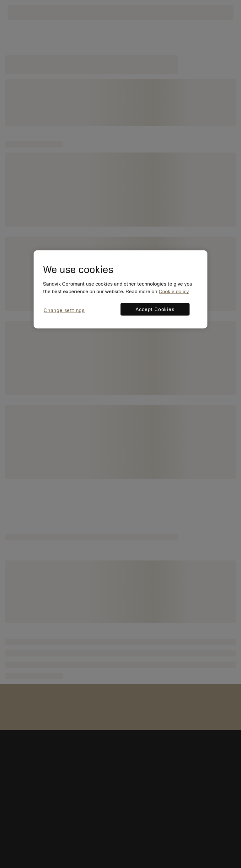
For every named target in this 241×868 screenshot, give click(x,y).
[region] (120, 289)
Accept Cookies (155, 309)
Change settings (64, 310)
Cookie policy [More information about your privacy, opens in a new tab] (174, 291)
